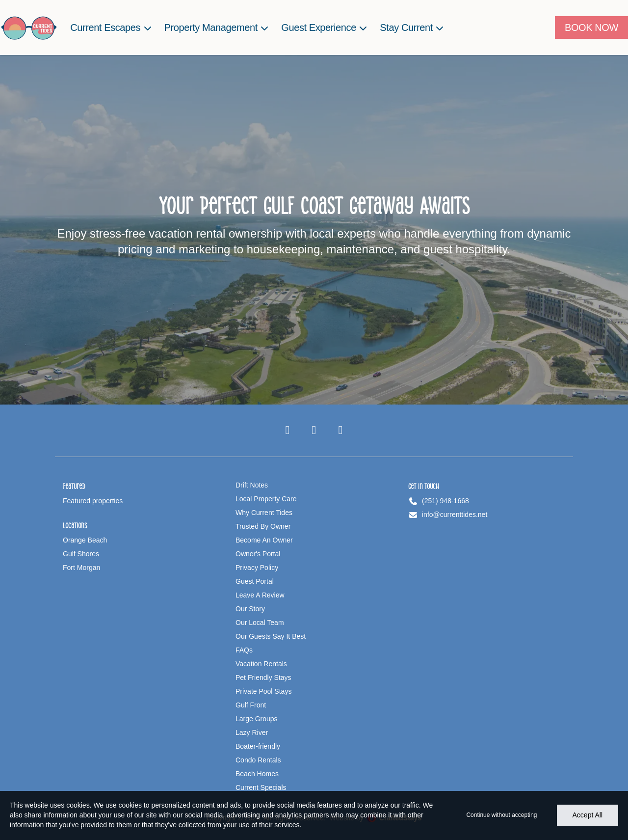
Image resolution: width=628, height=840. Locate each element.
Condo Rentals (258, 760)
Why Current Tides (264, 513)
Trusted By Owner (263, 526)
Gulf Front (251, 705)
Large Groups (257, 719)
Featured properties (93, 501)
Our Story (250, 609)
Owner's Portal (258, 554)
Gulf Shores (81, 554)
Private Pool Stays (263, 691)
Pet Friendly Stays (263, 677)
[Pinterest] (340, 431)
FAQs (244, 650)
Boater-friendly (258, 746)
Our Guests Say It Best (271, 636)
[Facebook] (288, 431)
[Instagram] (314, 431)
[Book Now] (591, 27)
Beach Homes (257, 774)
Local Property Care (266, 499)
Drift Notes (252, 485)
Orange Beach (85, 540)
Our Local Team (260, 623)
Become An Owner (264, 540)
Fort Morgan (81, 568)
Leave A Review (260, 595)
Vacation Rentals (261, 664)
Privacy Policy (257, 568)
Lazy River (252, 732)
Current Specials (261, 787)
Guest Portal (255, 581)
